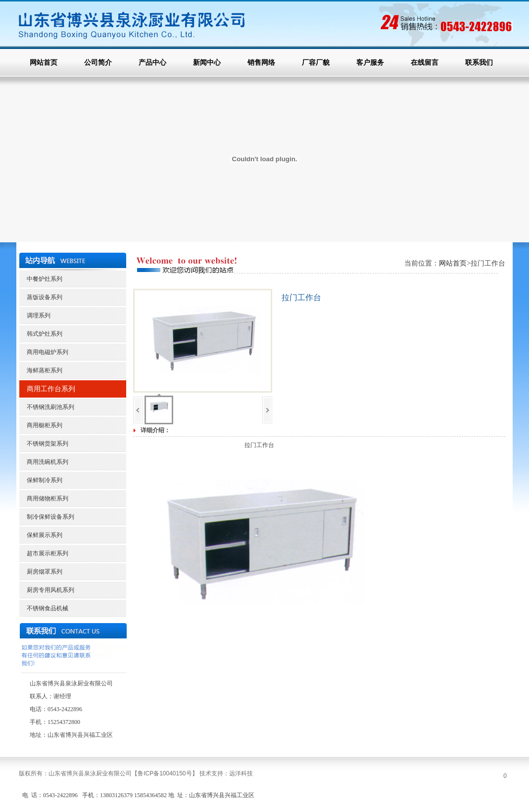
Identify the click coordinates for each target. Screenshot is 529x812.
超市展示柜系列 (48, 553)
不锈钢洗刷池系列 (50, 407)
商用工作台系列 (51, 389)
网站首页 (453, 263)
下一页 (267, 410)
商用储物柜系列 (48, 498)
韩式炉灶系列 (45, 334)
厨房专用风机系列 (50, 590)
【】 (165, 773)
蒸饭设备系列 (45, 297)
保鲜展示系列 (45, 535)
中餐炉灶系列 (45, 279)
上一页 (138, 410)
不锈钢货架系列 (48, 444)
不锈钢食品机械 (48, 608)
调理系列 (39, 316)
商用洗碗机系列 (48, 462)
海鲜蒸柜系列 (45, 370)
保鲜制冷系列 (45, 480)
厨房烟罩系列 (45, 572)
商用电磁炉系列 (48, 352)
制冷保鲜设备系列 (50, 517)
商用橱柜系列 (45, 425)
